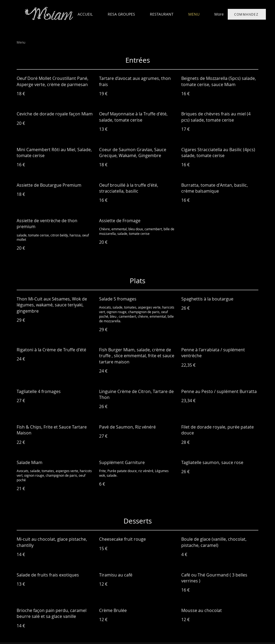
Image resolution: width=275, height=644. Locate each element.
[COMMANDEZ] (247, 14)
